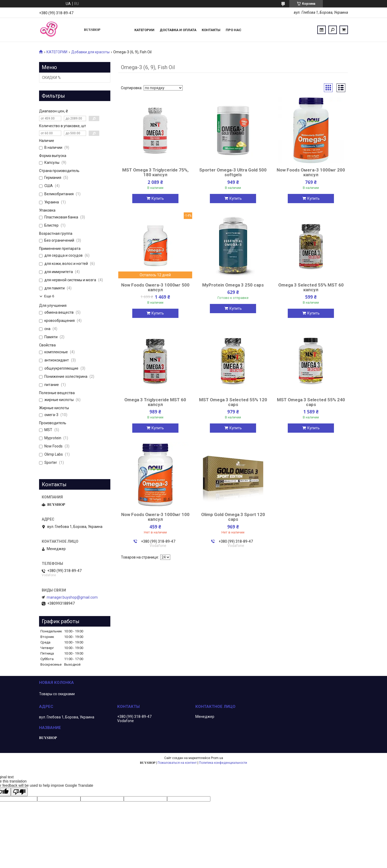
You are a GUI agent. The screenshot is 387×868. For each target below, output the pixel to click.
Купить (158, 198)
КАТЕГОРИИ (57, 52)
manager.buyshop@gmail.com (72, 597)
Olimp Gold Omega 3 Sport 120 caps (233, 517)
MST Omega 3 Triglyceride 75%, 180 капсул (155, 172)
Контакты (211, 30)
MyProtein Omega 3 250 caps (233, 285)
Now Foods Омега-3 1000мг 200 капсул (311, 172)
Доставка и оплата (178, 30)
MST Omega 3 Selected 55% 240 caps (311, 402)
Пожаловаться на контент (177, 763)
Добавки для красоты (90, 52)
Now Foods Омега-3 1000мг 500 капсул (155, 287)
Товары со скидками (57, 694)
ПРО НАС (233, 30)
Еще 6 (49, 296)
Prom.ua (217, 758)
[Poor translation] (19, 792)
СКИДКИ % (51, 78)
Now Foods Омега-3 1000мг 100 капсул (155, 517)
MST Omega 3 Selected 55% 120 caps (233, 402)
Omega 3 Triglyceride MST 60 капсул (155, 402)
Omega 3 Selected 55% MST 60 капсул (311, 287)
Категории (144, 30)
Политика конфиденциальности (223, 763)
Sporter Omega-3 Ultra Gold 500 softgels (233, 172)
